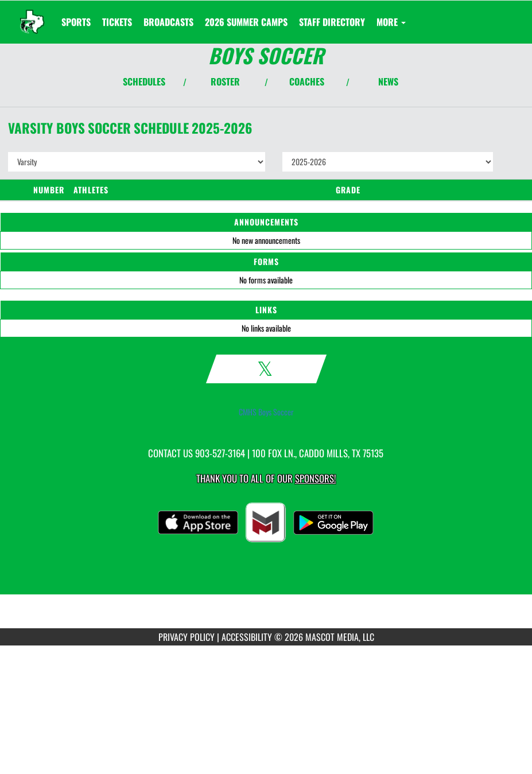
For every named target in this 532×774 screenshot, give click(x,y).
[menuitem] (117, 22)
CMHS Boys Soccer (266, 412)
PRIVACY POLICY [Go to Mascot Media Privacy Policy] (187, 637)
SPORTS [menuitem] (76, 22)
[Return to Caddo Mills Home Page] (32, 15)
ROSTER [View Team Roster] (225, 81)
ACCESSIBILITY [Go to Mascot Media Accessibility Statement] (247, 637)
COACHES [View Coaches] (307, 81)
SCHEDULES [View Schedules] (144, 81)
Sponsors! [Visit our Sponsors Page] (315, 478)
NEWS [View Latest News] (388, 81)
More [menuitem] (391, 22)
